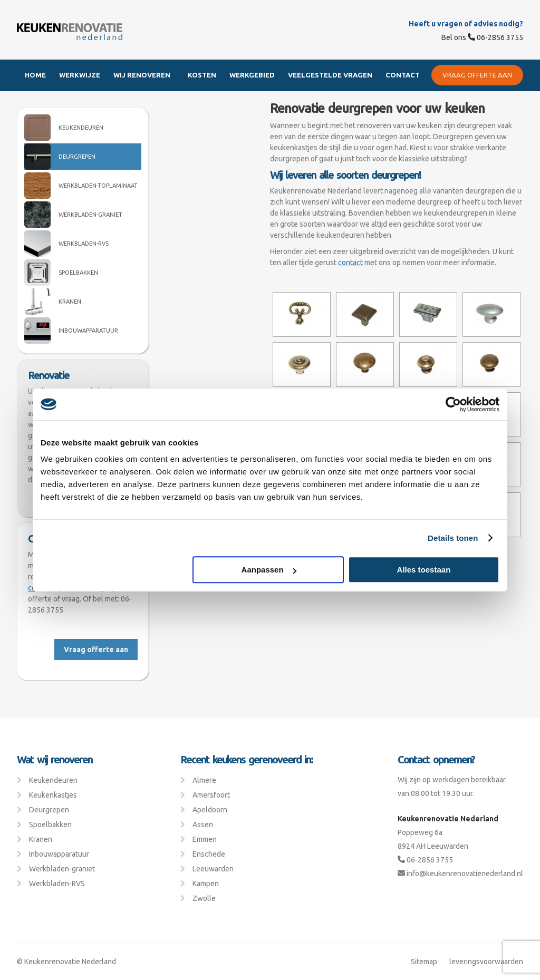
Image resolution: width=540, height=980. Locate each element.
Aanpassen (269, 570)
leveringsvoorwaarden (486, 962)
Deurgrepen (77, 157)
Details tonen (453, 538)
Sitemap (424, 962)
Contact (403, 75)
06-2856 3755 (495, 37)
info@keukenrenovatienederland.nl (460, 874)
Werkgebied (252, 75)
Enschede (209, 854)
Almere (204, 780)
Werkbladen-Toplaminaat (98, 186)
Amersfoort (211, 795)
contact (350, 263)
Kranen (70, 302)
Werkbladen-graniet (90, 215)
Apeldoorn (210, 810)
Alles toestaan (424, 570)
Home (35, 75)
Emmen (205, 839)
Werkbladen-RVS (84, 244)
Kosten (202, 75)
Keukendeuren (81, 128)
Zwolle (204, 898)
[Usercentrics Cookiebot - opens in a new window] (453, 404)
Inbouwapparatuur (88, 331)
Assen (203, 824)
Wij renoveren (142, 75)
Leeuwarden (213, 869)
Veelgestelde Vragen (330, 75)
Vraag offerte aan (477, 75)
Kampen (206, 884)
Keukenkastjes (53, 795)
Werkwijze (80, 75)
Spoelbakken (78, 273)
